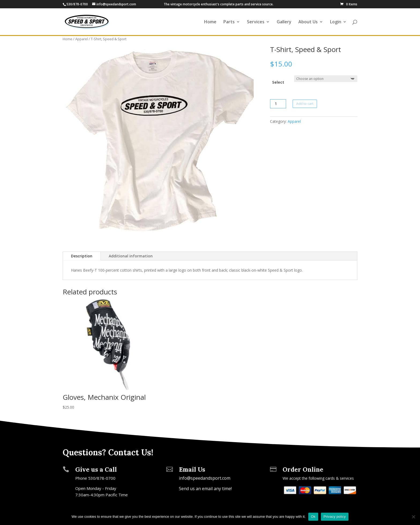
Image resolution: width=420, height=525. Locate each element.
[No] (413, 517)
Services (256, 22)
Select (278, 82)
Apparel (82, 39)
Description (82, 256)
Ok (313, 517)
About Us (308, 22)
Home (210, 22)
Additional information (131, 256)
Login (336, 22)
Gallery (284, 22)
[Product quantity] (278, 104)
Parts (229, 22)
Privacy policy (335, 517)
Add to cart (305, 104)
